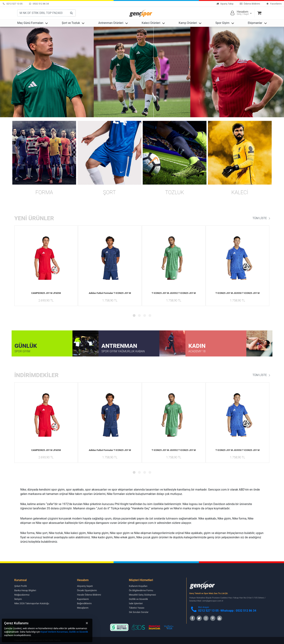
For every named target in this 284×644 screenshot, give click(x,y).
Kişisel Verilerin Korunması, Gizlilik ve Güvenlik (64, 632)
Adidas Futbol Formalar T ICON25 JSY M (110, 293)
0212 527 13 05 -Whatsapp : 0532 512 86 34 (227, 611)
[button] (134, 315)
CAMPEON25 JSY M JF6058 (46, 293)
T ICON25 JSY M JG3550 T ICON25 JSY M (238, 293)
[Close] (87, 623)
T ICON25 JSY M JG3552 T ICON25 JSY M (174, 293)
